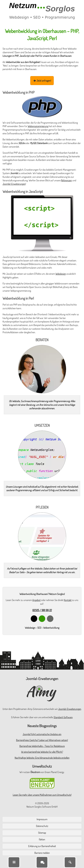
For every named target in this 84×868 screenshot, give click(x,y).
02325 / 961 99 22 (42, 610)
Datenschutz (42, 826)
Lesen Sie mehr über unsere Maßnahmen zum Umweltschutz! (42, 795)
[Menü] (14, 862)
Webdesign (61, 274)
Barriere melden (42, 853)
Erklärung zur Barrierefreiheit (42, 846)
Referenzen (66, 180)
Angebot (37, 600)
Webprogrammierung (38, 126)
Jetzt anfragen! (42, 81)
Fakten (42, 839)
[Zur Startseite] (42, 11)
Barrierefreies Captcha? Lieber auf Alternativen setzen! (42, 740)
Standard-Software (63, 717)
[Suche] (70, 862)
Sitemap (42, 833)
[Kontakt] (42, 862)
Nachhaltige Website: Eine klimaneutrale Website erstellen (42, 758)
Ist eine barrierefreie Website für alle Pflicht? (42, 752)
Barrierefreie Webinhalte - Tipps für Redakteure (42, 746)
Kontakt (68, 600)
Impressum (42, 819)
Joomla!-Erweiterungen (14, 184)
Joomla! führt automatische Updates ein (42, 734)
